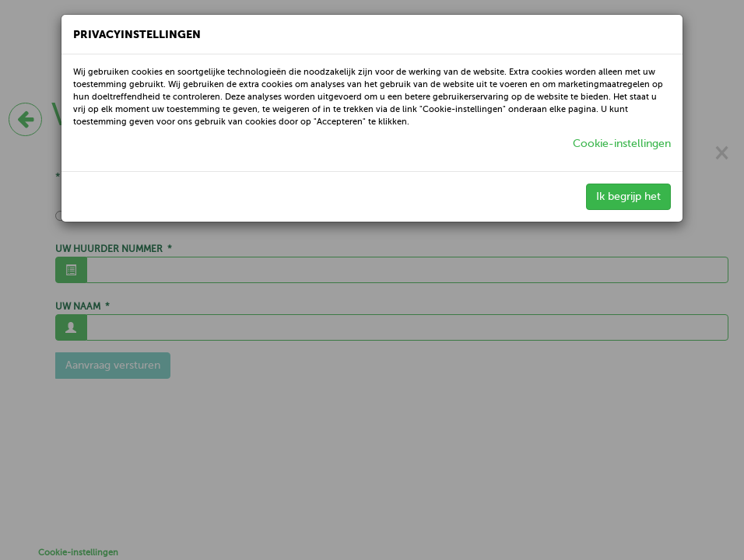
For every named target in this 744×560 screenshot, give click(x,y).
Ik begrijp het (628, 196)
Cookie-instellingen (622, 143)
